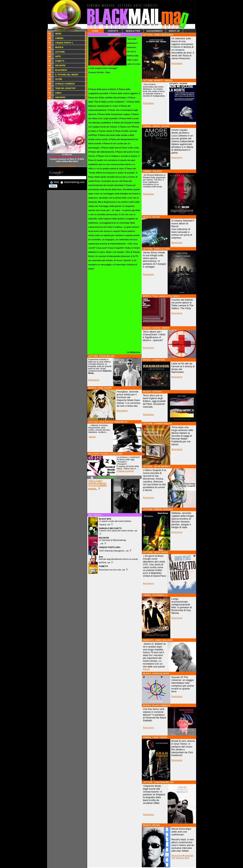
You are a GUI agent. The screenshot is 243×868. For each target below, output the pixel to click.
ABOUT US (174, 31)
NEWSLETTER (133, 31)
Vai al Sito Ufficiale (67, 166)
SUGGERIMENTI (155, 31)
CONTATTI (113, 31)
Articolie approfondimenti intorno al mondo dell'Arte (118, 560)
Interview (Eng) (183, 858)
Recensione (94, 380)
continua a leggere (125, 471)
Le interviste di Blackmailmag (112, 540)
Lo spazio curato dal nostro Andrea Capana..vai (115, 522)
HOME (95, 31)
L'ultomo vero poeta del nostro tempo (116, 529)
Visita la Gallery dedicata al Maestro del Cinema (98, 485)
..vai (135, 531)
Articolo (92, 437)
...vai (101, 543)
